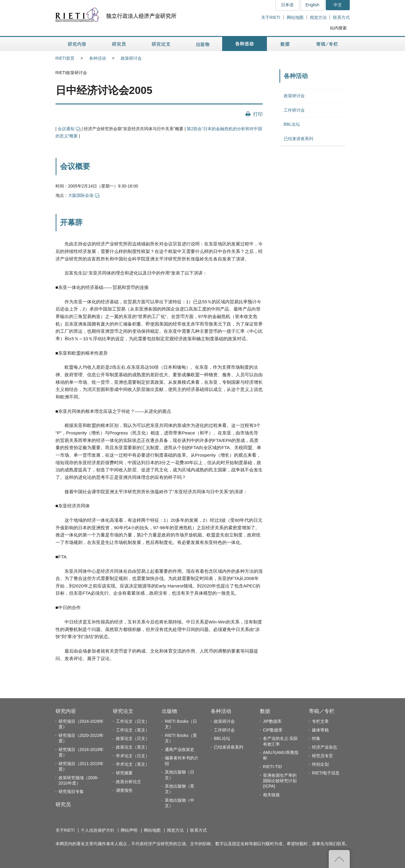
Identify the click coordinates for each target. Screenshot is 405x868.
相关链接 (271, 795)
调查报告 (124, 790)
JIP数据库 (272, 721)
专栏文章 (320, 721)
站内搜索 (338, 28)
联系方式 (341, 17)
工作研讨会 (294, 110)
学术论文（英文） (133, 764)
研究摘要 (124, 773)
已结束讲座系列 (298, 139)
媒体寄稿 (320, 730)
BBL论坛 (292, 124)
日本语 (287, 5)
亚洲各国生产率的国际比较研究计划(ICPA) (280, 781)
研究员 (63, 805)
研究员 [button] (119, 44)
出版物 (169, 711)
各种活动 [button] (245, 44)
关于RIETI (271, 17)
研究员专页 (322, 756)
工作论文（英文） (133, 730)
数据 (265, 711)
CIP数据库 (273, 730)
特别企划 (320, 764)
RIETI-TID (272, 767)
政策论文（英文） (133, 747)
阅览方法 (318, 17)
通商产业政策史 (180, 749)
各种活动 (98, 58)
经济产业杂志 (325, 747)
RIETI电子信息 (326, 773)
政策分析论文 (128, 782)
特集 (316, 738)
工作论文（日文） (133, 721)
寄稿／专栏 (322, 711)
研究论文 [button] (161, 44)
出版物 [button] (203, 44)
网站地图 (295, 17)
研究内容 (66, 711)
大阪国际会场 (84, 195)
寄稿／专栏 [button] (327, 44)
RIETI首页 (65, 58)
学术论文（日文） (133, 756)
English (313, 5)
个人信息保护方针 (98, 830)
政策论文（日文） (133, 738)
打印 (258, 114)
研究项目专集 (71, 791)
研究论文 (123, 711)
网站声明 (129, 830)
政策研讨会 (131, 58)
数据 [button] (286, 44)
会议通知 (69, 129)
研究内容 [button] (77, 44)
